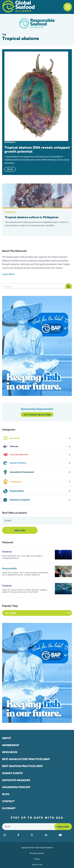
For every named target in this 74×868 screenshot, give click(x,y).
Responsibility (9, 568)
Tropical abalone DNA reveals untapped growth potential (37, 150)
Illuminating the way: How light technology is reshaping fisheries (22, 557)
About (7, 738)
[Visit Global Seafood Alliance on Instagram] (9, 835)
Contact (8, 801)
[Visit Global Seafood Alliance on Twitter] (36, 835)
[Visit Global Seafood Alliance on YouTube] (65, 835)
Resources (10, 752)
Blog (6, 794)
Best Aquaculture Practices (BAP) (26, 759)
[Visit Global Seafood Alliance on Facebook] (23, 835)
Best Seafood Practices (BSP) (22, 766)
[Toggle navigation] (68, 7)
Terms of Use (37, 865)
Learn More (8, 274)
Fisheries (7, 552)
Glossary (9, 808)
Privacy (37, 859)
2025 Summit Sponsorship (37, 415)
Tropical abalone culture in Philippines (32, 217)
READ (10, 169)
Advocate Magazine (16, 780)
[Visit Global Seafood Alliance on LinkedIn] (50, 835)
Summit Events (12, 773)
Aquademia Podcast (16, 787)
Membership (11, 745)
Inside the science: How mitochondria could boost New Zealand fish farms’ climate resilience (25, 574)
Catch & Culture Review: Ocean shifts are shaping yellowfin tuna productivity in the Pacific (24, 591)
